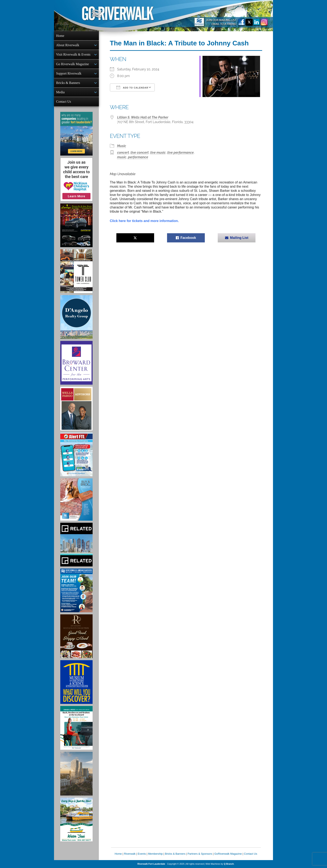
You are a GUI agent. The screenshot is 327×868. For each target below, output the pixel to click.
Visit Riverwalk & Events (73, 54)
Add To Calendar (132, 87)
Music (122, 146)
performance (138, 157)
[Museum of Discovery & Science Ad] (76, 682)
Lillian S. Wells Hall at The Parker (143, 117)
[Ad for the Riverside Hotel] (76, 636)
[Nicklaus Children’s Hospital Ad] (76, 180)
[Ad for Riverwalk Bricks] (76, 499)
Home (60, 36)
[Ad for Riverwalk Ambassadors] (76, 590)
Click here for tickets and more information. (144, 221)
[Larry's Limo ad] (76, 225)
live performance (180, 153)
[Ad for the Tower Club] (76, 271)
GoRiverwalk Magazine (228, 854)
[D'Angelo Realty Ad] (76, 317)
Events (142, 854)
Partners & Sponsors (200, 854)
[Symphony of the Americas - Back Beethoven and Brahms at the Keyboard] (76, 728)
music (122, 157)
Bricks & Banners (68, 83)
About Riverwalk (68, 45)
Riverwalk (130, 854)
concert (123, 153)
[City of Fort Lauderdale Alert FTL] (76, 454)
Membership (155, 854)
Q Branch (229, 864)
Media (60, 92)
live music (158, 153)
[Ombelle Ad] (76, 774)
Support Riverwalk (69, 73)
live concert (140, 153)
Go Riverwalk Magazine (72, 64)
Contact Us (64, 102)
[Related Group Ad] (76, 545)
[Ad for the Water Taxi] (76, 819)
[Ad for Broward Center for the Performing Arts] (76, 363)
